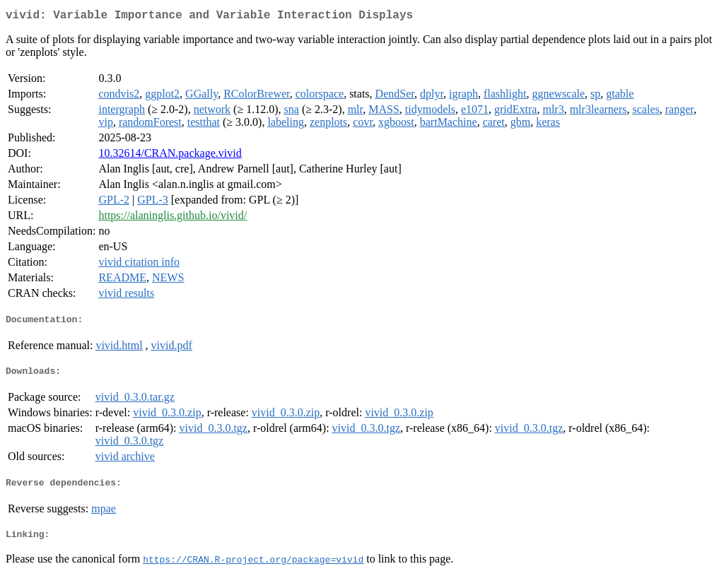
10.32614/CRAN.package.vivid (170, 156)
